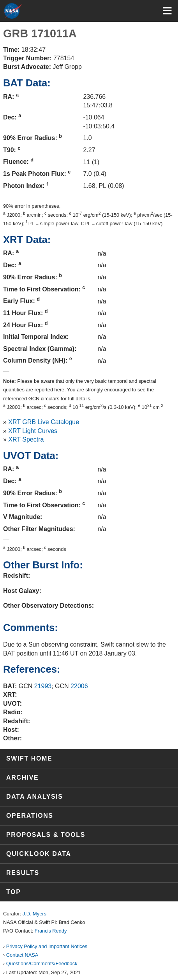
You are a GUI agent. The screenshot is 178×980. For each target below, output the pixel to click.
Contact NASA (22, 955)
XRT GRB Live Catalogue (44, 422)
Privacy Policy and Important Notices (47, 946)
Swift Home (29, 758)
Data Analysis (35, 797)
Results (23, 873)
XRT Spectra (26, 439)
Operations (30, 816)
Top (13, 892)
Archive (22, 778)
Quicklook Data (39, 854)
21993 (43, 686)
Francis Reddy (51, 931)
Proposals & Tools (46, 835)
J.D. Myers (34, 914)
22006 (79, 686)
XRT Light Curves (33, 431)
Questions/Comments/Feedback (42, 963)
